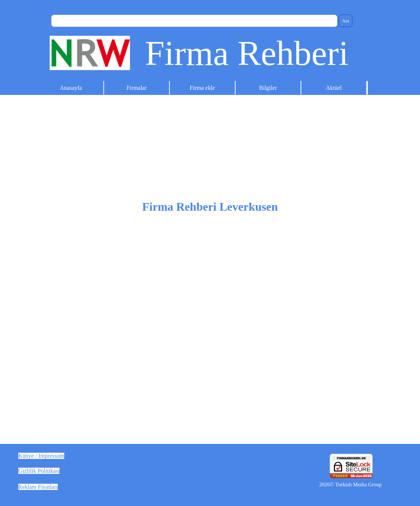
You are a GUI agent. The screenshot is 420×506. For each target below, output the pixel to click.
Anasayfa (71, 88)
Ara (345, 21)
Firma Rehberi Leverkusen (210, 207)
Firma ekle (203, 88)
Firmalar (136, 88)
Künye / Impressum (41, 456)
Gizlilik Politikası (39, 471)
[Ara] (194, 21)
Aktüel (334, 88)
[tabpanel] (210, 277)
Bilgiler (268, 88)
